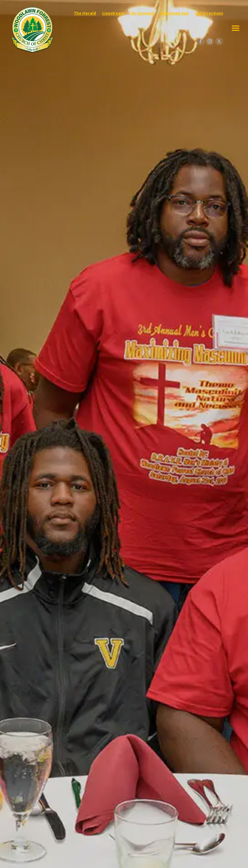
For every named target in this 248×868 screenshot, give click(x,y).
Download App (175, 13)
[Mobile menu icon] (236, 28)
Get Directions (209, 13)
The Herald (85, 13)
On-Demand (142, 13)
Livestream (113, 13)
